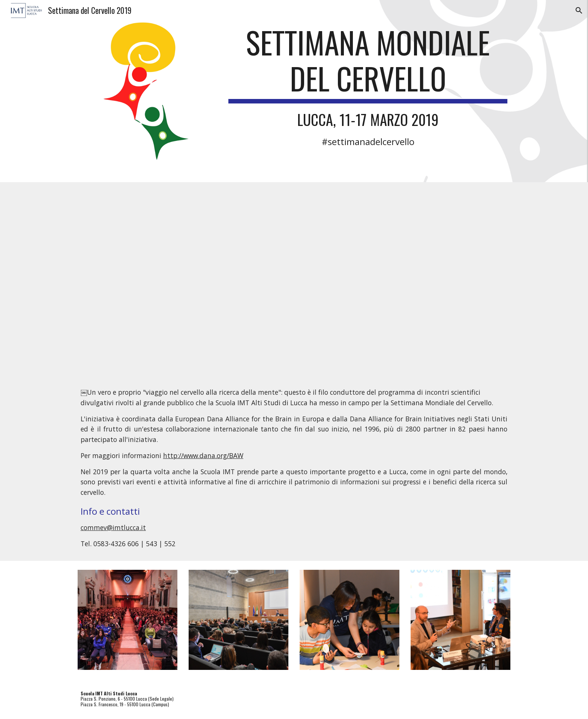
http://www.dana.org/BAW (203, 455)
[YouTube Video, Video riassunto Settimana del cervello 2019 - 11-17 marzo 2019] (294, 279)
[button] (579, 10)
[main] (368, 86)
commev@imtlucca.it (113, 527)
